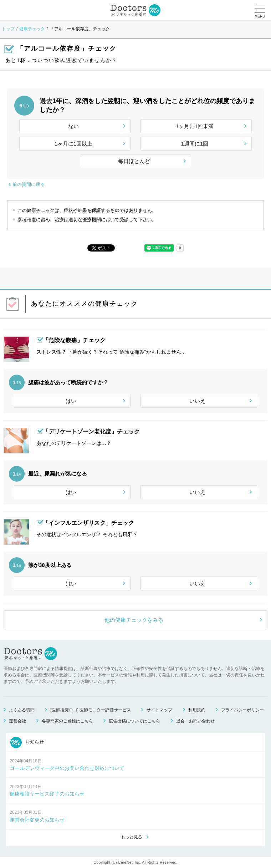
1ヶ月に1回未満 (195, 126)
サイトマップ (159, 710)
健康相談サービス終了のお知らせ (47, 794)
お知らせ (27, 742)
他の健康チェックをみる (134, 620)
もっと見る (132, 837)
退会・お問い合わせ (195, 721)
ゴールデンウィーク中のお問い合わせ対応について (67, 768)
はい (71, 401)
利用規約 (197, 710)
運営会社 (17, 721)
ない (73, 126)
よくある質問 (22, 710)
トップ (8, 29)
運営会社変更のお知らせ (37, 820)
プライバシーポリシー (242, 710)
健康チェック (32, 29)
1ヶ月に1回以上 (74, 144)
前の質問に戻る (29, 184)
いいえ (197, 401)
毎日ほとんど (134, 161)
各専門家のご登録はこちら (67, 721)
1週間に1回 (195, 144)
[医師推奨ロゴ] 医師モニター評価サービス (91, 710)
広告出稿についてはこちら (134, 721)
